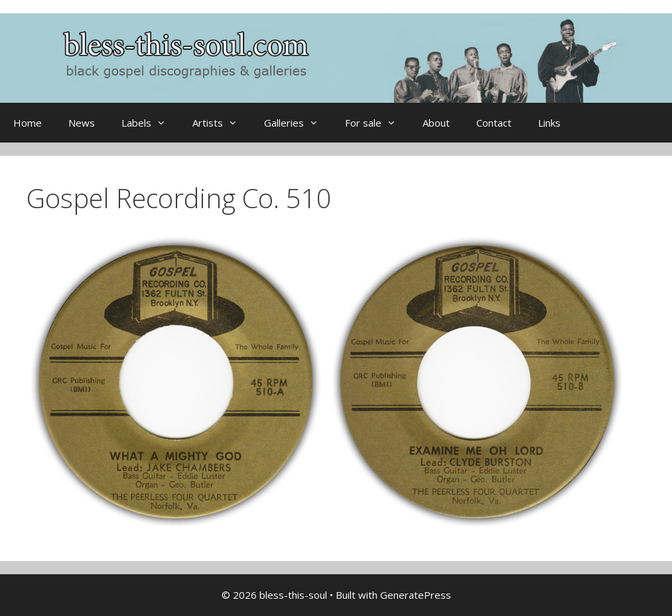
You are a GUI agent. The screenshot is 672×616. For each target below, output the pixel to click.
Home (28, 123)
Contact (494, 123)
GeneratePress (416, 595)
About (436, 123)
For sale (377, 123)
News (82, 123)
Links (549, 123)
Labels (150, 123)
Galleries (298, 123)
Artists (222, 123)
